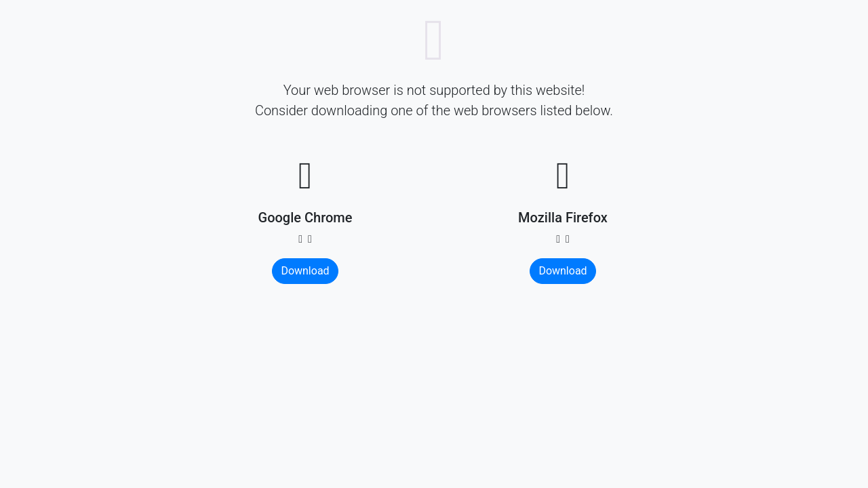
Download (305, 271)
